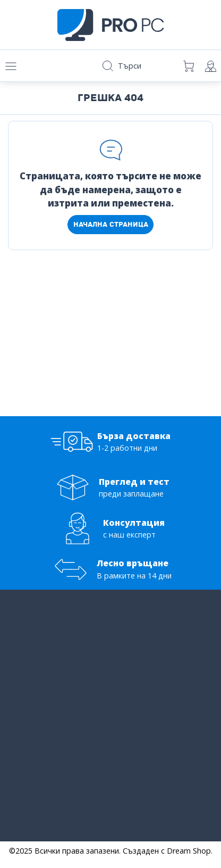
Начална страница (111, 224)
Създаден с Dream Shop (167, 851)
